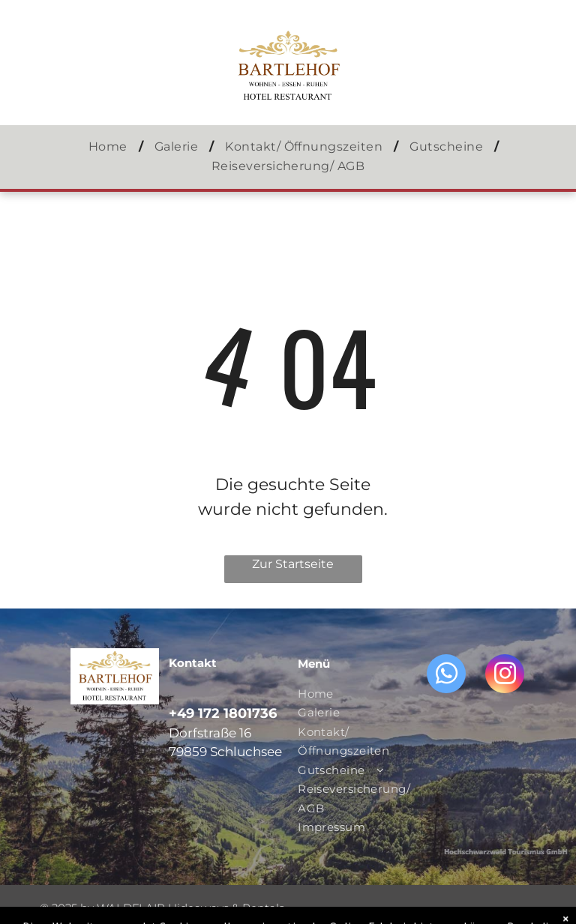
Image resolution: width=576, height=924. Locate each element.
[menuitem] (110, 147)
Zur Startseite (293, 564)
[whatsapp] (446, 676)
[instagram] (505, 676)
